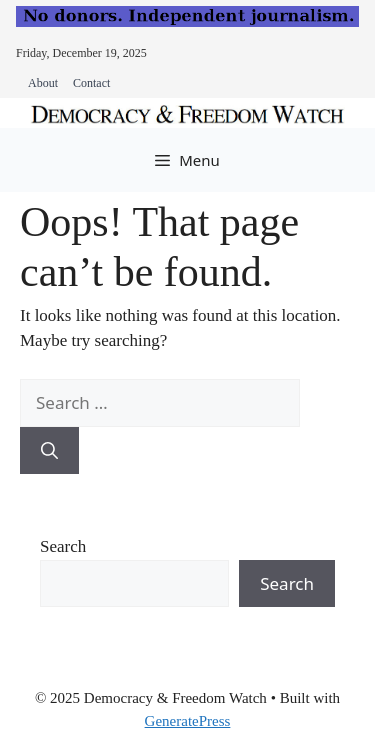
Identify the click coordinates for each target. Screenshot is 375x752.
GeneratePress (188, 721)
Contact (91, 83)
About (43, 83)
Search (63, 546)
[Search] (49, 451)
